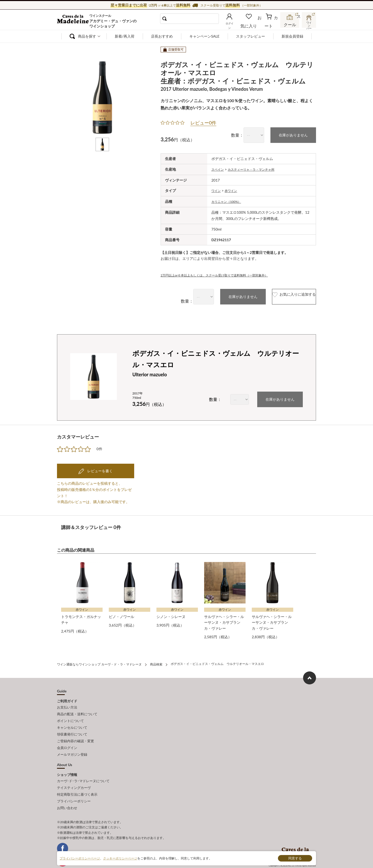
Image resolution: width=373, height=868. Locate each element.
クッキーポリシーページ (120, 858)
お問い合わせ (67, 791)
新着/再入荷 (125, 36)
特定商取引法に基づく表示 (77, 780)
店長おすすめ (162, 36)
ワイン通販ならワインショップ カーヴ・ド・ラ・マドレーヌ (74, 21)
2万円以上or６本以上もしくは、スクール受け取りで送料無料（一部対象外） (223, 273)
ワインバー (308, 24)
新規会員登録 (292, 36)
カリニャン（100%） (229, 200)
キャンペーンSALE (204, 36)
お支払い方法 (67, 703)
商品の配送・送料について (77, 709)
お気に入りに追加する (283, 295)
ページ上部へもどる (310, 674)
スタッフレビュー (250, 36)
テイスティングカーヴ (74, 774)
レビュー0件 (203, 123)
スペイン (219, 169)
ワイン (217, 190)
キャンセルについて (72, 720)
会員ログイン (67, 737)
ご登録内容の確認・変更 (76, 732)
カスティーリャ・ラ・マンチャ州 (257, 169)
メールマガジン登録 (72, 743)
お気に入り (256, 24)
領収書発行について (72, 726)
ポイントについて (70, 714)
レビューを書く (99, 469)
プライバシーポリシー (74, 786)
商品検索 (156, 661)
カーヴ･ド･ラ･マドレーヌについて (83, 768)
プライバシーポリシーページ (80, 858)
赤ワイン (233, 190)
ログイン (238, 24)
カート (272, 24)
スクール (290, 24)
